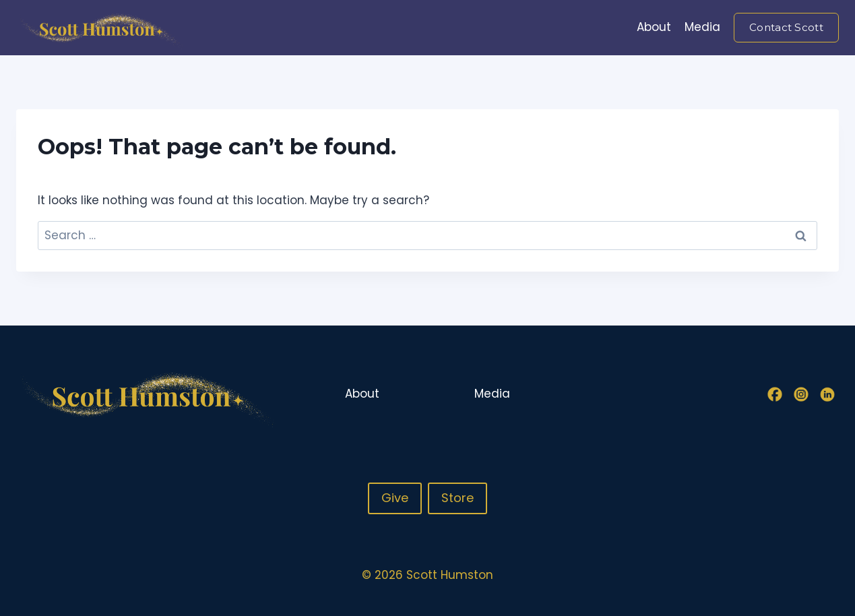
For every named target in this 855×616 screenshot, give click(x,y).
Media (702, 27)
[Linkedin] (827, 394)
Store (457, 498)
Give (395, 498)
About (654, 27)
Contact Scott (786, 27)
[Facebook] (775, 394)
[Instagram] (801, 394)
